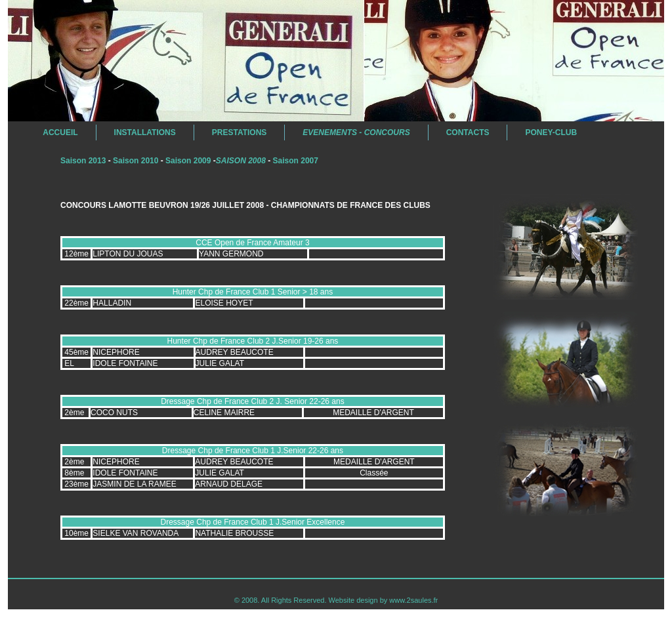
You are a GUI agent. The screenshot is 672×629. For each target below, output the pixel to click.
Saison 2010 (136, 161)
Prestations (240, 132)
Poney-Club (551, 132)
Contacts (468, 132)
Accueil (52, 132)
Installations (145, 132)
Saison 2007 (296, 161)
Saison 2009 (188, 161)
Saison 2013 (83, 161)
